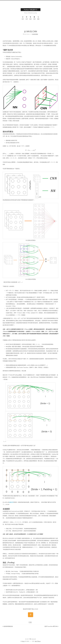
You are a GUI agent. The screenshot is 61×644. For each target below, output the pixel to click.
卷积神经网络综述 (8, 626)
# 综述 (30, 622)
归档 (34, 18)
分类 (27, 18)
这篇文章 (11, 502)
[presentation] (24, 146)
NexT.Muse (38, 641)
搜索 (38, 18)
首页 (23, 18)
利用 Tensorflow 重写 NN (51, 626)
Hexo (23, 641)
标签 (30, 18)
